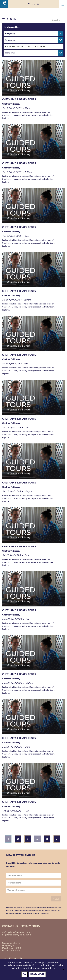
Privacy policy (31, 926)
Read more (37, 974)
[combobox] (33, 46)
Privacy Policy (45, 913)
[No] (64, 970)
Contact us (10, 926)
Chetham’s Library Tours (19, 99)
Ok (24, 974)
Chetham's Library (4, 4)
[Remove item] (5, 46)
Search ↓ (56, 20)
